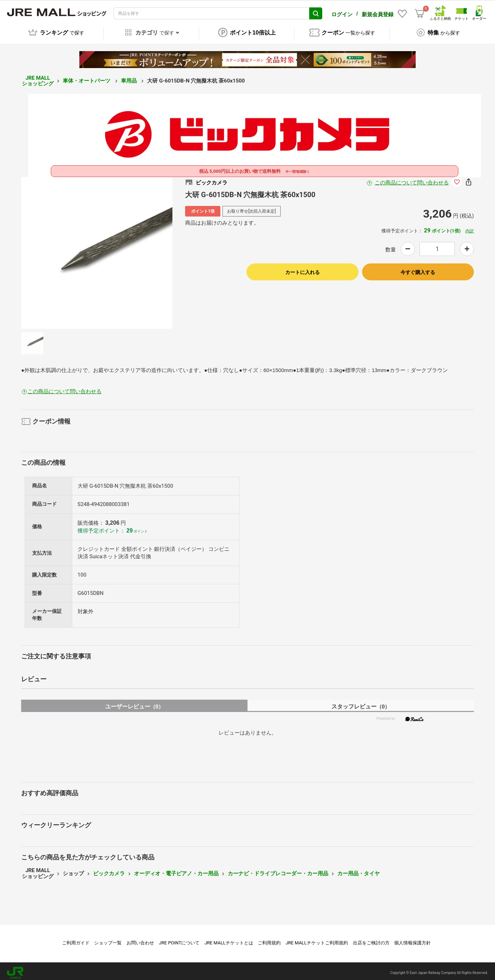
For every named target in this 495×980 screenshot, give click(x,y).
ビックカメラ (109, 870)
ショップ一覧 (108, 939)
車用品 (130, 77)
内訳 (470, 227)
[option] (97, 249)
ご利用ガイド (76, 939)
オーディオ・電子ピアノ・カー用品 (176, 870)
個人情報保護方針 (412, 939)
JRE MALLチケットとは (229, 939)
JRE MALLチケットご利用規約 (317, 939)
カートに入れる (302, 268)
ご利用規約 (269, 939)
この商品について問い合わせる (412, 179)
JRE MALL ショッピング (38, 77)
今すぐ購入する (418, 268)
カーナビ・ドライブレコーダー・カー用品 (278, 870)
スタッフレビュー (361, 703)
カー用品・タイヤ (359, 870)
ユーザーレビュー (135, 703)
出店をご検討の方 (371, 939)
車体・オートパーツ (87, 77)
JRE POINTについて (179, 939)
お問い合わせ (140, 939)
